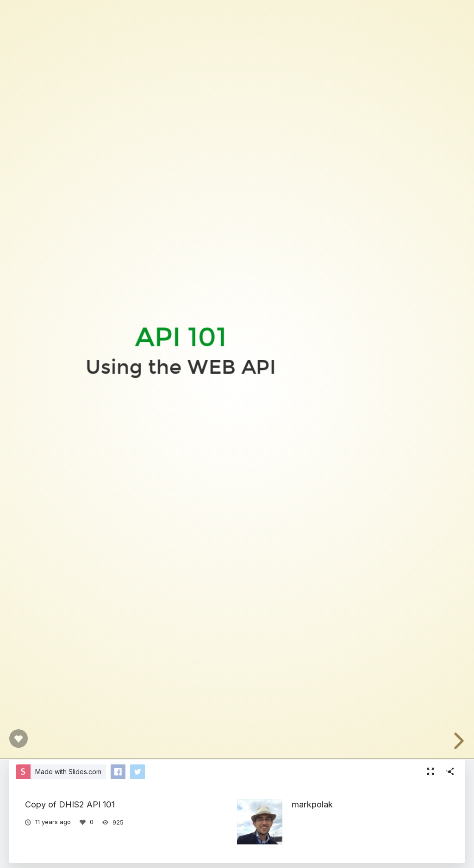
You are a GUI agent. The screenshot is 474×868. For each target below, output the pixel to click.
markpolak (312, 804)
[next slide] (464, 741)
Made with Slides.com (68, 772)
